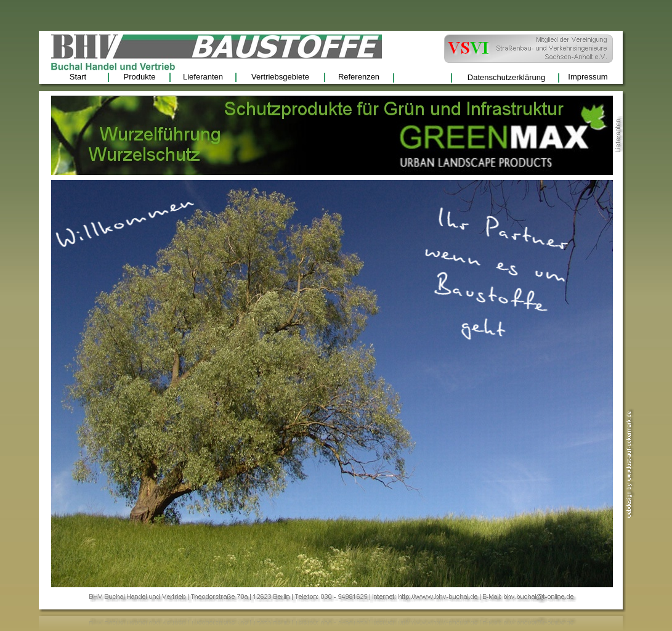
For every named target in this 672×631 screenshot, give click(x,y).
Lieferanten (203, 77)
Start (78, 77)
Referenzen (359, 77)
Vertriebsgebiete (280, 77)
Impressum (588, 77)
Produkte (139, 77)
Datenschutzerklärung (506, 77)
